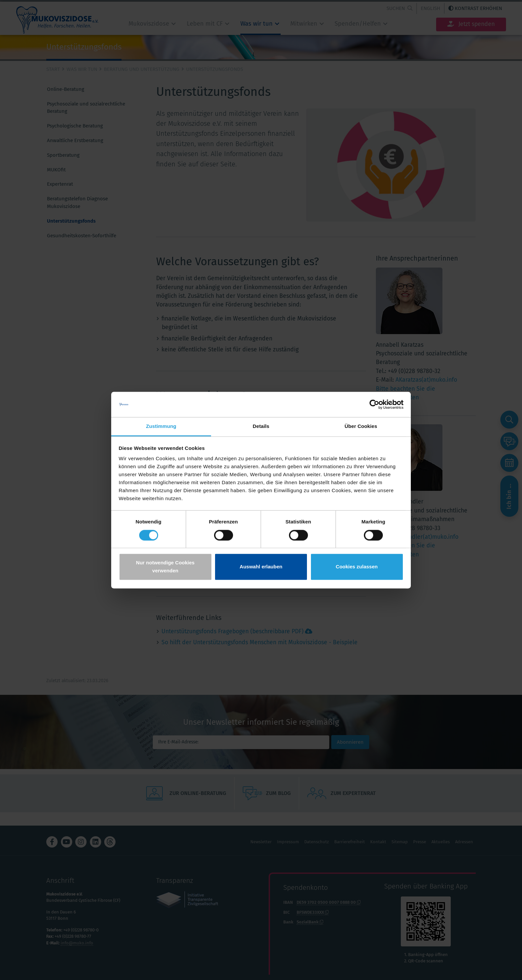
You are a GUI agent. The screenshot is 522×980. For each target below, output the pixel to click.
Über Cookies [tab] (361, 426)
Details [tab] (261, 426)
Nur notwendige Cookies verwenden (165, 567)
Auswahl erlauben (261, 567)
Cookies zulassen (357, 567)
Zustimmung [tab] (161, 426)
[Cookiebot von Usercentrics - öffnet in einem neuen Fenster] (374, 404)
